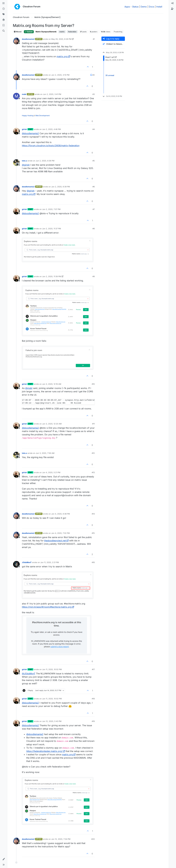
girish (24, 129)
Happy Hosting (28, 116)
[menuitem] (172, 3)
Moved (18, 32)
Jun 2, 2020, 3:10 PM (60, 75)
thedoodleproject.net (56, 541)
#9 (94, 276)
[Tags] (4, 14)
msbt (24, 94)
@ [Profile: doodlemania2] (30, 133)
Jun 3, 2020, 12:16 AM (52, 384)
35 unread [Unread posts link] (110, 75)
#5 (94, 161)
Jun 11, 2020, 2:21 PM (50, 562)
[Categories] (4, 3)
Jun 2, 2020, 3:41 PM (52, 94)
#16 (93, 562)
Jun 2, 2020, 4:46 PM (51, 129)
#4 (94, 129)
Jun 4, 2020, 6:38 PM (61, 514)
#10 (93, 384)
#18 (93, 699)
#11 (93, 424)
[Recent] (4, 9)
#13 (93, 472)
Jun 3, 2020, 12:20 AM (52, 424)
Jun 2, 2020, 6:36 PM (45, 161)
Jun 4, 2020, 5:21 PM (51, 472)
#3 (94, 94)
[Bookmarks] (4, 25)
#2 (94, 75)
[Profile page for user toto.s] (16, 163)
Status (135, 7)
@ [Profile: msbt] (29, 388)
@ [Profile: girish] (26, 165)
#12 (93, 453)
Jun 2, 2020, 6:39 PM (61, 187)
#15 (93, 533)
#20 (93, 839)
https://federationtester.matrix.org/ (46, 751)
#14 (93, 514)
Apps (127, 7)
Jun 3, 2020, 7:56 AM (45, 453)
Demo (144, 7)
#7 (94, 209)
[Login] (172, 3)
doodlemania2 (28, 39)
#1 (94, 39)
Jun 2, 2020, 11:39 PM (52, 276)
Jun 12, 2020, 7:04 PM (61, 839)
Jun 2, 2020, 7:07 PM (51, 209)
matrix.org (63, 56)
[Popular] (4, 20)
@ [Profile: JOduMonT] (29, 674)
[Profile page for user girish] (16, 131)
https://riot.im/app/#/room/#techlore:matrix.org (48, 607)
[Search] (4, 31)
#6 (94, 187)
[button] (4, 859)
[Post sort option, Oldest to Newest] (113, 44)
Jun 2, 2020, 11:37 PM (52, 229)
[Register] (172, 9)
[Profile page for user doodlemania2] (16, 41)
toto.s (24, 161)
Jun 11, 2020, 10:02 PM (52, 669)
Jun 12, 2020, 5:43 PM (52, 721)
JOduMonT (27, 562)
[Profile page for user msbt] (16, 96)
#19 (93, 721)
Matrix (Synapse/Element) (46, 32)
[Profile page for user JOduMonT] (16, 564)
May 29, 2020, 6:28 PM (61, 39)
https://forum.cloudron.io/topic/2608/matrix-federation (51, 146)
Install (159, 7)
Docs (152, 7)
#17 (93, 669)
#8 (94, 229)
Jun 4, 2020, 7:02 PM (61, 533)
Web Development (42, 116)
